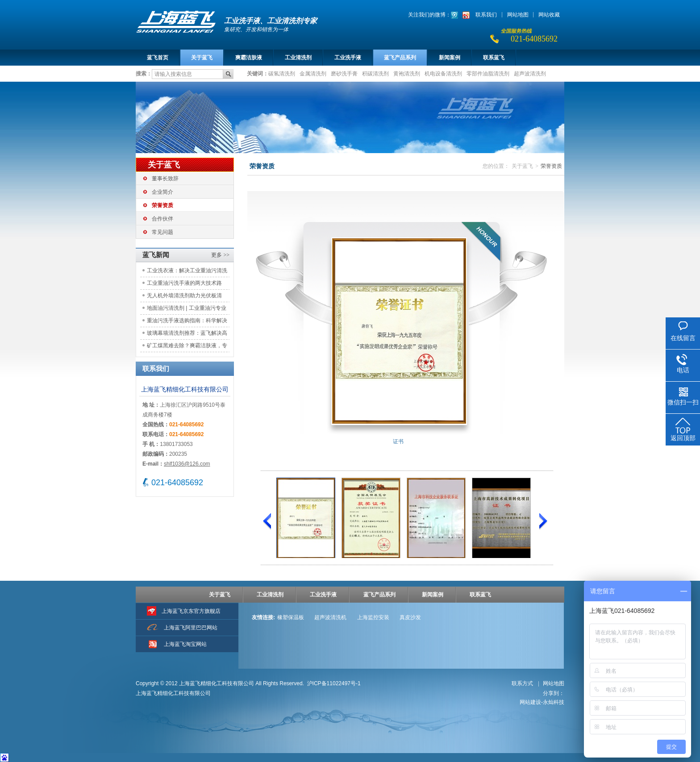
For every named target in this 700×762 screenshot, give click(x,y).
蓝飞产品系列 (400, 58)
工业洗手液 (348, 58)
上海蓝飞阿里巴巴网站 (191, 628)
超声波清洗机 (330, 617)
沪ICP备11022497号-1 (334, 683)
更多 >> (220, 255)
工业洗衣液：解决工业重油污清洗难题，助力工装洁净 (187, 272)
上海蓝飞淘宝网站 (185, 644)
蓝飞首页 (158, 58)
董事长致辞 (165, 179)
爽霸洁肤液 (249, 58)
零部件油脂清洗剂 (488, 73)
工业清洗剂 (298, 58)
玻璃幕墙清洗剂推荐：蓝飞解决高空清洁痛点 (187, 335)
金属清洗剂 (313, 73)
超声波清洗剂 (530, 73)
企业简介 (162, 192)
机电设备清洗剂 (443, 73)
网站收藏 (549, 15)
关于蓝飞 (202, 58)
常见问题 (162, 232)
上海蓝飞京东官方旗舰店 (191, 611)
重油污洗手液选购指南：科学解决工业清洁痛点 (187, 322)
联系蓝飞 (494, 58)
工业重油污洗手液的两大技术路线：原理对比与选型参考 (184, 285)
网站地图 (518, 15)
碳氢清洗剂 (282, 73)
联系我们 (486, 15)
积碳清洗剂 (375, 73)
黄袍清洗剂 (407, 73)
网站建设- (542, 702)
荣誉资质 (162, 205)
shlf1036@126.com (187, 464)
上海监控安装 (373, 617)
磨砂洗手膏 (344, 73)
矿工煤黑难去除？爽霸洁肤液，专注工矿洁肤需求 (187, 347)
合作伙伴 (162, 219)
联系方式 (523, 683)
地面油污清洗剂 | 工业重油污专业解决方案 (187, 310)
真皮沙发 (410, 617)
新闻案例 (450, 58)
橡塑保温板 (291, 617)
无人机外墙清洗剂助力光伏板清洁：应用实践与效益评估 (184, 297)
